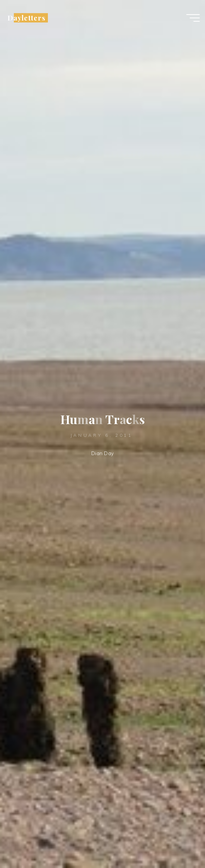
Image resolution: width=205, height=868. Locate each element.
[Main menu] (193, 18)
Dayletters (26, 18)
